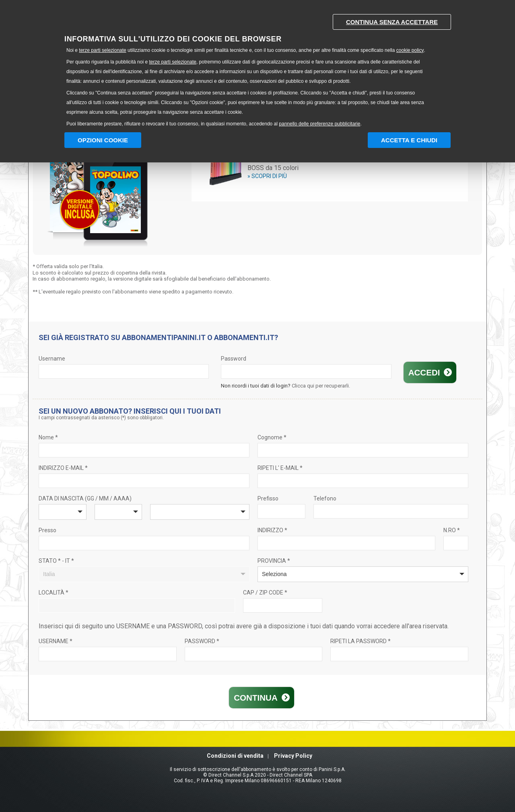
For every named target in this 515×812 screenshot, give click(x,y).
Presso (47, 530)
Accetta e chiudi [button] (409, 140)
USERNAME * (56, 641)
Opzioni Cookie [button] (103, 140)
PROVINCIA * (274, 561)
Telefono (325, 498)
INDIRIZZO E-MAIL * (63, 468)
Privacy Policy (293, 756)
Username (52, 359)
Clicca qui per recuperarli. (321, 386)
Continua (255, 698)
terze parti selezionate (102, 50)
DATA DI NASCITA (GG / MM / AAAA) (85, 498)
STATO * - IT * (56, 561)
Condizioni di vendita (235, 756)
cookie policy (410, 50)
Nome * (48, 437)
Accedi (425, 372)
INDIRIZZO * (272, 530)
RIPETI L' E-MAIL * (280, 468)
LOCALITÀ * (54, 593)
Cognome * (272, 437)
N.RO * (452, 530)
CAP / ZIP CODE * (265, 593)
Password (234, 359)
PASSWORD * (202, 641)
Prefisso (268, 498)
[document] (257, 69)
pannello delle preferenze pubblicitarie (319, 124)
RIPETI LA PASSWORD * (360, 641)
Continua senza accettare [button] (392, 22)
